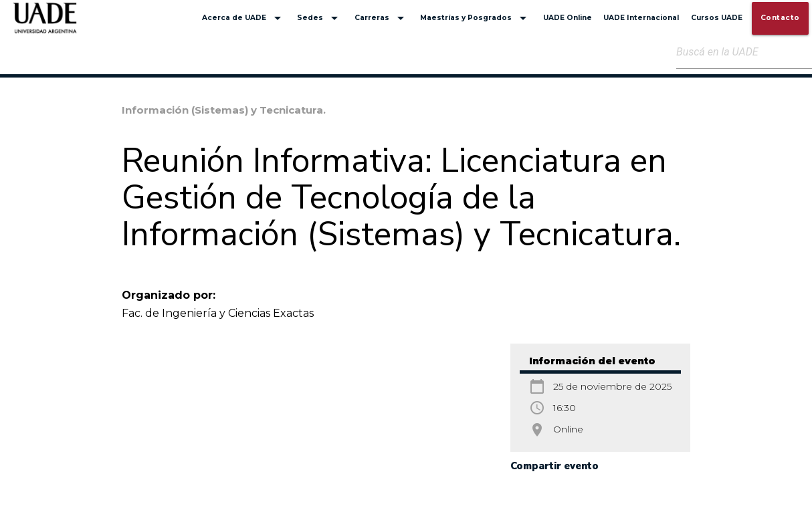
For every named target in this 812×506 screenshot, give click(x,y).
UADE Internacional (641, 18)
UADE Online (568, 18)
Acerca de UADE (244, 18)
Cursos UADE (717, 18)
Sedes (320, 18)
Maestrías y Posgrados (476, 18)
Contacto (780, 18)
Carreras (382, 18)
